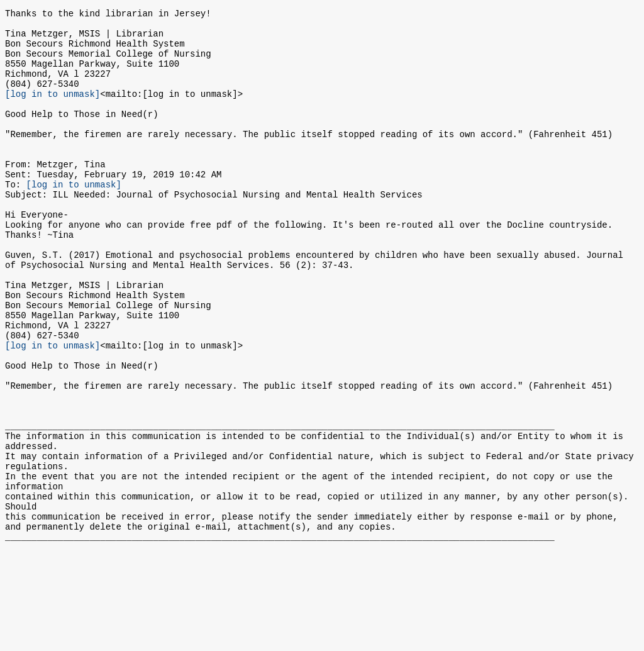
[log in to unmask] (53, 110)
